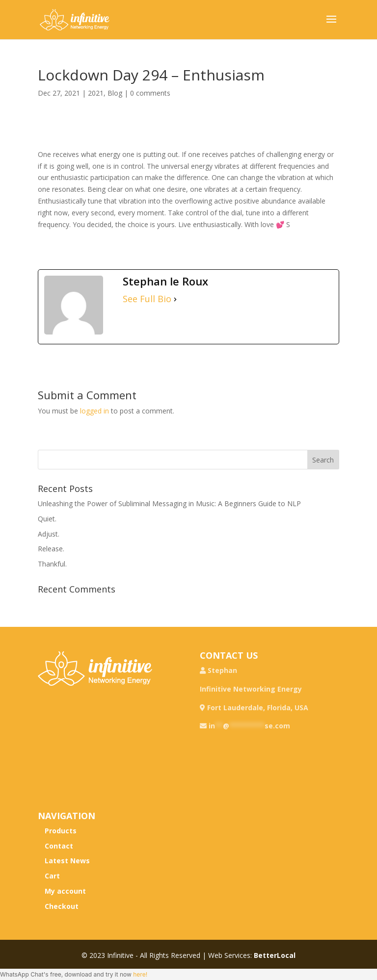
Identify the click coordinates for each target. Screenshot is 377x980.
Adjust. (49, 534)
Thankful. (52, 564)
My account (65, 891)
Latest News (67, 861)
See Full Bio (147, 299)
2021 (96, 93)
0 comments (150, 93)
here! (140, 974)
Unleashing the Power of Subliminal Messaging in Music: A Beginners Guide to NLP (169, 503)
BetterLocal (275, 955)
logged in (94, 411)
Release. (51, 549)
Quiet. (47, 519)
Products (61, 831)
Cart (52, 876)
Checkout (62, 906)
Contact (59, 846)
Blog (115, 93)
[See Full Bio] (175, 299)
